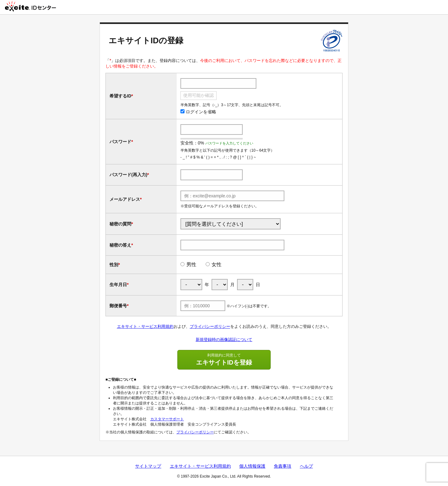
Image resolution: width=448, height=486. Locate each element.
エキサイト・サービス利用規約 (145, 326)
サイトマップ (148, 466)
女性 (217, 264)
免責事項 (282, 466)
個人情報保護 (252, 466)
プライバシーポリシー (210, 326)
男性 (191, 264)
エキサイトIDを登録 (224, 359)
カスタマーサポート (167, 419)
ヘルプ (306, 466)
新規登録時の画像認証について (224, 340)
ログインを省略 (198, 112)
